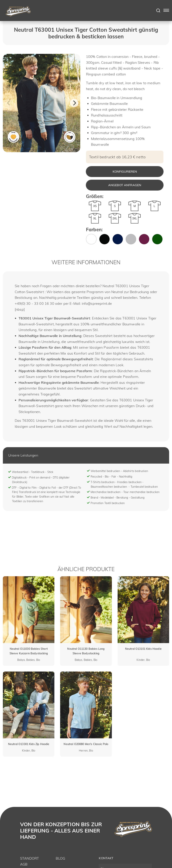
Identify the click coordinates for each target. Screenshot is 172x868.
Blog (60, 858)
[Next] (74, 103)
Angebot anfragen (125, 185)
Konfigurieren (125, 171)
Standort (29, 858)
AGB (24, 864)
